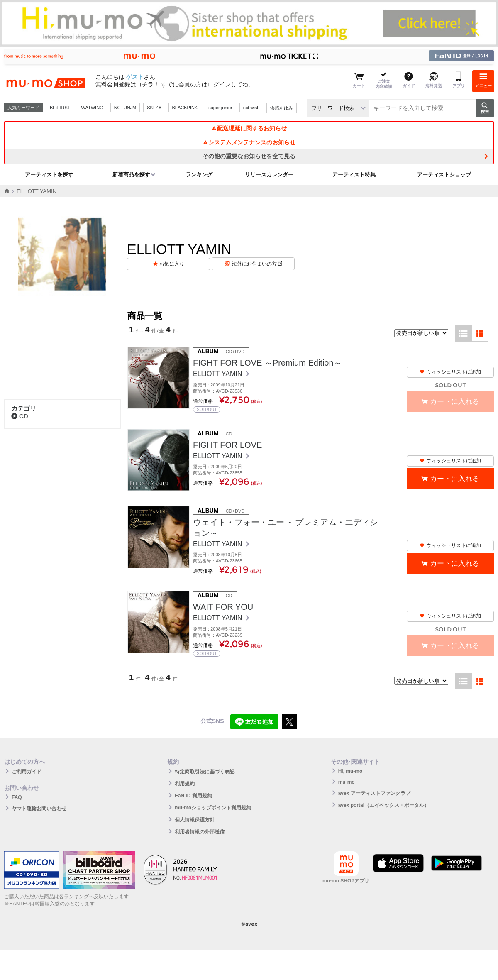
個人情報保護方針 (195, 820)
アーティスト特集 (354, 175)
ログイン (219, 84)
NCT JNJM (125, 108)
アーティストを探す (49, 175)
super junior (220, 108)
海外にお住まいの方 (257, 264)
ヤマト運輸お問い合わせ (39, 809)
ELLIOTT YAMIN (218, 374)
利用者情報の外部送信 (200, 832)
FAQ (17, 797)
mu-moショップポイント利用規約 (213, 808)
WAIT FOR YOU (223, 607)
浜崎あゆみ (282, 108)
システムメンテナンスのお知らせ (249, 142)
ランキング (199, 175)
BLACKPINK (185, 108)
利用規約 (185, 784)
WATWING (92, 108)
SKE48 (154, 108)
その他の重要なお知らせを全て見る (249, 156)
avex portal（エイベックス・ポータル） (384, 805)
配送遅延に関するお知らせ (249, 128)
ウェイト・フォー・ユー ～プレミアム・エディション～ (286, 528)
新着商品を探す (131, 175)
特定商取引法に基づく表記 (205, 772)
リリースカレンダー (269, 175)
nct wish (251, 108)
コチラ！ (148, 84)
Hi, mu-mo (350, 771)
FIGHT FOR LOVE (227, 445)
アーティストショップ (444, 175)
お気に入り (172, 264)
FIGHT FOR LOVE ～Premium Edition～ (267, 363)
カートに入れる (455, 479)
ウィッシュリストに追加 (450, 372)
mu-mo (347, 782)
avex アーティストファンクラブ (374, 793)
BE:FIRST (60, 108)
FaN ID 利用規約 (193, 796)
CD (20, 416)
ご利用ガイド (27, 772)
